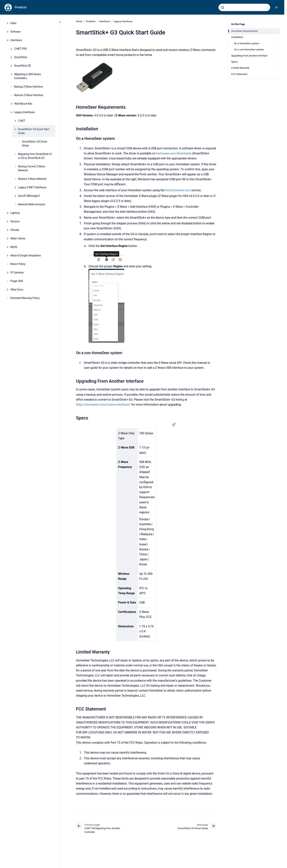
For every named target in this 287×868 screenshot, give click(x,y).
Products (21, 7)
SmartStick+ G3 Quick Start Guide (34, 131)
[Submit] (223, 7)
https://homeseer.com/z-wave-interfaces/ (103, 405)
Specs (234, 62)
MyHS (14, 247)
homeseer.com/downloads (174, 153)
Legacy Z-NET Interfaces (32, 187)
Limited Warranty (240, 68)
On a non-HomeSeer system (249, 50)
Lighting (15, 213)
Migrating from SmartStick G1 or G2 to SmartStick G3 (35, 156)
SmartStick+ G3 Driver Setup (35, 144)
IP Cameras (17, 272)
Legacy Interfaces (24, 112)
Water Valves (18, 238)
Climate (15, 230)
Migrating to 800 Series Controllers (28, 76)
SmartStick (21, 57)
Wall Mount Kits (23, 104)
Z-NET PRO (21, 49)
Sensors (15, 221)
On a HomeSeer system (247, 43)
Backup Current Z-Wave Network (32, 168)
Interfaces (16, 40)
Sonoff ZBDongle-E (29, 196)
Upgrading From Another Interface (249, 56)
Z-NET (22, 121)
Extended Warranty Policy (25, 298)
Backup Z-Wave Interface (29, 87)
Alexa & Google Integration (26, 255)
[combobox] (244, 7)
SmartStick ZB (22, 66)
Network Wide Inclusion (32, 204)
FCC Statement (239, 74)
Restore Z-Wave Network (32, 179)
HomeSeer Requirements (244, 31)
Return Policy (18, 264)
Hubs (13, 23)
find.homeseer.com (178, 190)
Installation (237, 37)
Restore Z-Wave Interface (29, 95)
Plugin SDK (17, 281)
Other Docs (17, 290)
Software (16, 32)
